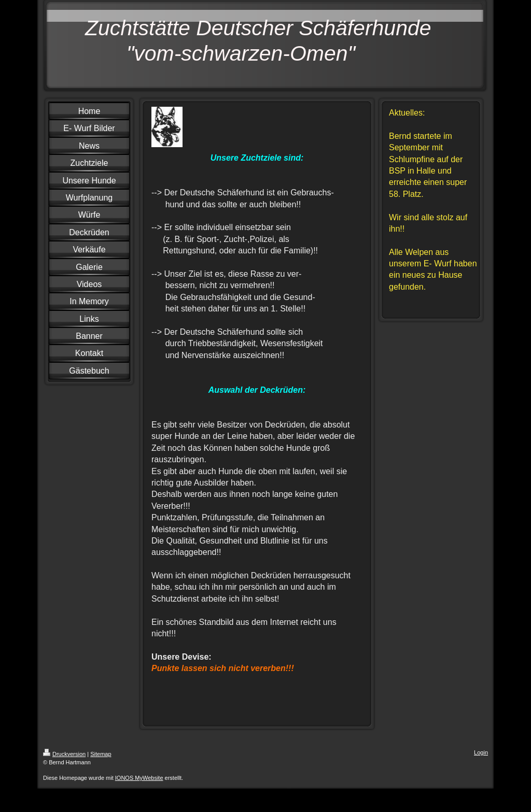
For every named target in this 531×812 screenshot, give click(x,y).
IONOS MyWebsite (139, 778)
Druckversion (64, 754)
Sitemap (101, 754)
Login (481, 752)
